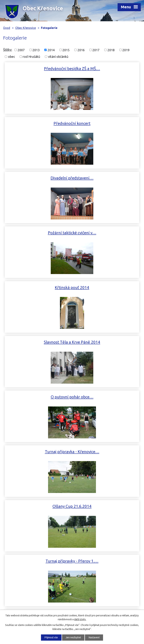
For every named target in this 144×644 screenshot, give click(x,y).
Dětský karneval (106, 397)
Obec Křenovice (26, 28)
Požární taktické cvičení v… (106, 123)
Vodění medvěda (72, 452)
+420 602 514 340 (25, 568)
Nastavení (94, 637)
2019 (126, 50)
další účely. (80, 619)
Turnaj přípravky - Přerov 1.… (106, 287)
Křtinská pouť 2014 (38, 178)
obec (11, 57)
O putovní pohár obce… (38, 233)
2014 (51, 50)
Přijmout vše (51, 637)
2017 (96, 50)
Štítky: (8, 50)
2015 (66, 50)
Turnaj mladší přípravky (106, 342)
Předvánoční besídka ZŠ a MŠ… (38, 69)
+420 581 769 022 (25, 563)
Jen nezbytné (73, 637)
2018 (111, 50)
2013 (36, 50)
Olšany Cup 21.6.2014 (38, 287)
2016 (81, 50)
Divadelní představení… (38, 123)
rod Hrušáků (31, 57)
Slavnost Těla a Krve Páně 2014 (106, 178)
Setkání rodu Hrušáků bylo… (38, 342)
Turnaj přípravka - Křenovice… (106, 233)
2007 (21, 50)
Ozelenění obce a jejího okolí (38, 397)
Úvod (7, 28)
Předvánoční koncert (106, 69)
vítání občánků (58, 57)
